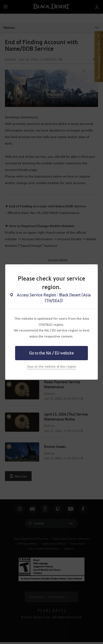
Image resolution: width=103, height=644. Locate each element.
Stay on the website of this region (52, 366)
